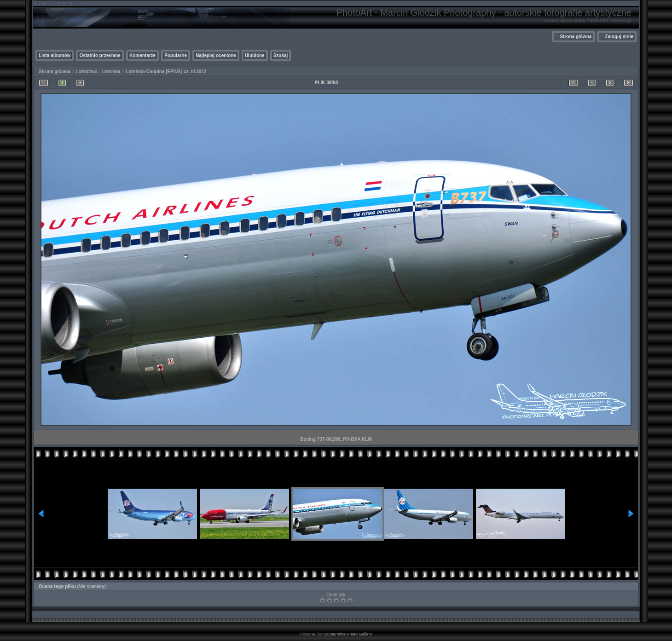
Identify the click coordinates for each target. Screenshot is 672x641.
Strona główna (576, 37)
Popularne (176, 55)
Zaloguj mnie (619, 37)
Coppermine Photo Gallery (348, 634)
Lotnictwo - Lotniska (98, 72)
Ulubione (255, 55)
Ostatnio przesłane (100, 55)
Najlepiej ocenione (216, 55)
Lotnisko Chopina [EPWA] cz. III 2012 (166, 72)
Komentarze (142, 55)
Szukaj (281, 55)
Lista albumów (55, 55)
